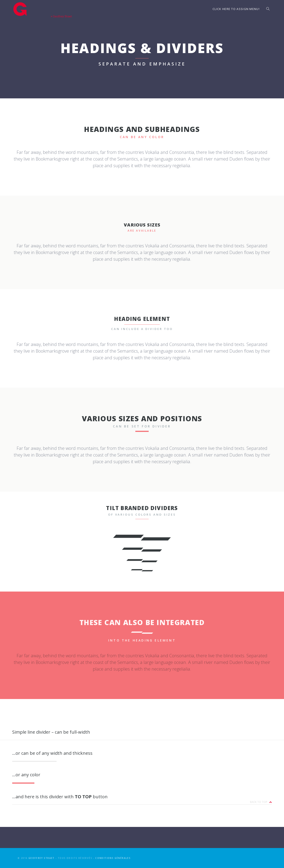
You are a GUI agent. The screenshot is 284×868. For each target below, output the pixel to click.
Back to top (261, 802)
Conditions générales (113, 858)
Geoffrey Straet (41, 858)
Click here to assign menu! (236, 9)
